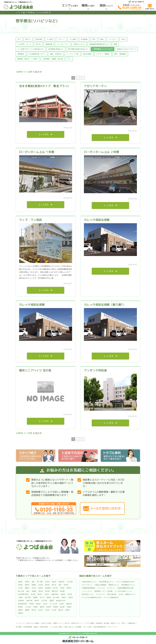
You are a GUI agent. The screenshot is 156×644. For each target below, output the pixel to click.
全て (19, 39)
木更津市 (21, 601)
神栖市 (20, 610)
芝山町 (33, 594)
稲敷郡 (35, 597)
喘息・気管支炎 (56, 54)
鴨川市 (40, 594)
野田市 (69, 588)
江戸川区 (44, 601)
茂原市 (63, 594)
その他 (121, 594)
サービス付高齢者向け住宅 (125, 582)
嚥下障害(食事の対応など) (78, 49)
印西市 (27, 582)
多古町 (41, 585)
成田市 (20, 582)
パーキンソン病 (72, 54)
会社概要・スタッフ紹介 (84, 627)
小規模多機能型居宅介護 (125, 588)
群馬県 (56, 607)
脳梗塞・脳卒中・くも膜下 (28, 59)
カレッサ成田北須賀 (97, 220)
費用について (58, 623)
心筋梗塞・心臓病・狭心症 (53, 59)
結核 (102, 39)
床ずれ (38, 44)
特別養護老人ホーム (128, 585)
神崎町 (34, 585)
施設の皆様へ (45, 627)
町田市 (49, 607)
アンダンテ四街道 (95, 370)
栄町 (33, 582)
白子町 (54, 610)
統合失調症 (87, 54)
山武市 (47, 594)
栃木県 (62, 607)
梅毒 (115, 44)
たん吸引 (50, 39)
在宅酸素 (84, 39)
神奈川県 (29, 601)
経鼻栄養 (49, 44)
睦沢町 (20, 607)
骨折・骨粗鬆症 (120, 54)
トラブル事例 (89, 623)
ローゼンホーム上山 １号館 (37, 152)
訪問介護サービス (88, 594)
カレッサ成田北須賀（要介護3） (105, 305)
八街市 (20, 588)
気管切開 (39, 39)
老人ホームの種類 (33, 623)
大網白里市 (55, 594)
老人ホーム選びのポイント (74, 623)
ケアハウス (101, 588)
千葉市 (62, 588)
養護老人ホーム (114, 585)
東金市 (64, 597)
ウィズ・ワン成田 (30, 220)
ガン (69, 59)
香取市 (27, 585)
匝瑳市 (66, 585)
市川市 (34, 588)
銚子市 (54, 585)
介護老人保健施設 (100, 585)
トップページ (20, 623)
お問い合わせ (69, 627)
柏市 (28, 591)
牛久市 (42, 597)
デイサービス (100, 594)
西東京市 (69, 604)
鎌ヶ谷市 (21, 591)
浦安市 (41, 588)
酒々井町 (40, 582)
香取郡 (20, 613)
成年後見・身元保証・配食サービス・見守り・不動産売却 (116, 623)
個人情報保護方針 (100, 627)
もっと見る (44, 134)
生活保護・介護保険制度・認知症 (27, 627)
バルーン (61, 39)
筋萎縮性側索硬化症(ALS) (99, 44)
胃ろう (28, 39)
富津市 (68, 610)
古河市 (47, 610)
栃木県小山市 (61, 601)
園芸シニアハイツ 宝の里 (35, 370)
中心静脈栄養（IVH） (37, 54)
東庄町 (47, 585)
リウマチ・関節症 (103, 54)
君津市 (32, 604)
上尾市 (62, 604)
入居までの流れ (46, 623)
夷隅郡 (27, 610)
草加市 (38, 604)
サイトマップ (113, 627)
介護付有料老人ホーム (89, 582)
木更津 (70, 597)
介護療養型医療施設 (88, 588)
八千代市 (70, 582)
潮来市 (49, 597)
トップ (18, 13)
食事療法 (21, 54)
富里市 (20, 585)
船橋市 (27, 588)
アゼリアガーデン (95, 86)
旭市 (60, 585)
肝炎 (94, 39)
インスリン (112, 39)
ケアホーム (111, 588)
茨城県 (34, 591)
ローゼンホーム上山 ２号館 (101, 152)
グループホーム (87, 585)
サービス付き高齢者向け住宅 (91, 597)
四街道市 (62, 582)
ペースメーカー (63, 44)
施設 (24, 13)
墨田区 (52, 601)
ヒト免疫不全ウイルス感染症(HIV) (31, 49)
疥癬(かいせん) (79, 44)
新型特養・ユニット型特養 (103, 591)
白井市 (47, 582)
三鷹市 (20, 597)
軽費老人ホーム (130, 594)
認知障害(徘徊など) (56, 49)
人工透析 (73, 39)
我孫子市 (55, 591)
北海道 (69, 607)
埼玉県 (47, 591)
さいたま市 (53, 604)
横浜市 (42, 607)
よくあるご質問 (57, 627)
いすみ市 (28, 607)
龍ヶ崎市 (56, 597)
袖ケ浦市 (28, 597)
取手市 (34, 610)
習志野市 (48, 588)
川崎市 (35, 607)
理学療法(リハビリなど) (103, 49)
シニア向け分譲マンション (124, 591)
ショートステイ (87, 591)
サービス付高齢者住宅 (111, 597)
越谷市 (61, 610)
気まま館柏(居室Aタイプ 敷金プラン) (44, 86)
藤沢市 (37, 601)
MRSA (123, 39)
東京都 (62, 591)
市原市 (70, 594)
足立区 (41, 610)
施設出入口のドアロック (126, 49)
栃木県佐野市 (23, 604)
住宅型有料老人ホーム (106, 582)
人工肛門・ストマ (24, 44)
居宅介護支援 (112, 594)
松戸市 (56, 588)
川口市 (45, 604)
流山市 (41, 591)
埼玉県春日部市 (23, 594)
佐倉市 (54, 582)
